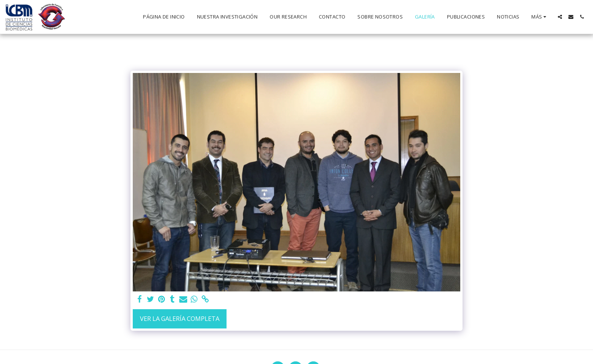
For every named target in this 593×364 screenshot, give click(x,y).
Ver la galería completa (180, 318)
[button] (560, 17)
